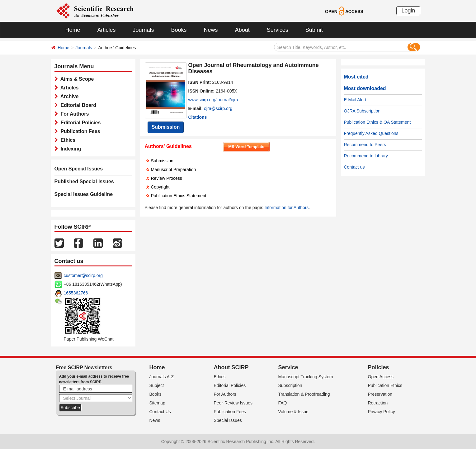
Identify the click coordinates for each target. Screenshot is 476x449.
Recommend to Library (366, 156)
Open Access (381, 377)
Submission (166, 127)
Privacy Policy (382, 412)
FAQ (283, 403)
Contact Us (160, 412)
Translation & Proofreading (304, 394)
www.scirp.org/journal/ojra (213, 100)
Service (288, 367)
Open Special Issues (79, 169)
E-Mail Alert (355, 100)
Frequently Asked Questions (371, 133)
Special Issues (228, 420)
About (242, 30)
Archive (68, 96)
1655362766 (76, 293)
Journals (144, 30)
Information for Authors (287, 208)
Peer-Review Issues (233, 403)
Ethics (67, 140)
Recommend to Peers (365, 145)
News (211, 30)
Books (179, 30)
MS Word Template (246, 147)
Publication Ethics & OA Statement (377, 122)
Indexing (70, 149)
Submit (314, 30)
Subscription (290, 385)
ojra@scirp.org (218, 108)
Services (278, 30)
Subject (157, 385)
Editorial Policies (79, 123)
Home (73, 30)
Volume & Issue (293, 412)
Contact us (354, 167)
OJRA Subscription (362, 111)
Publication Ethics (385, 385)
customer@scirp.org (83, 275)
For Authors (73, 114)
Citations (198, 117)
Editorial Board (77, 105)
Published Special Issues (84, 182)
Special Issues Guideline (84, 194)
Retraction (378, 403)
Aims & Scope (76, 79)
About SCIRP (231, 367)
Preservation (380, 394)
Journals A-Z (162, 377)
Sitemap (157, 403)
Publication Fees (79, 131)
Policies (379, 367)
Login (408, 11)
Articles (107, 30)
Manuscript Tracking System (306, 377)
